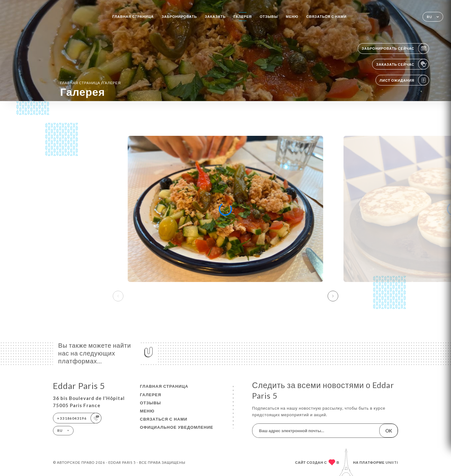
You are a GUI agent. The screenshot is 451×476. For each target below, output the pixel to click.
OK (389, 431)
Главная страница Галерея (90, 83)
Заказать (215, 16)
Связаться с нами (327, 16)
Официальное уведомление (177, 427)
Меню (292, 16)
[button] (333, 296)
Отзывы (269, 16)
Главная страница (133, 16)
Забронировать (179, 16)
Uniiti (392, 462)
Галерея (243, 16)
